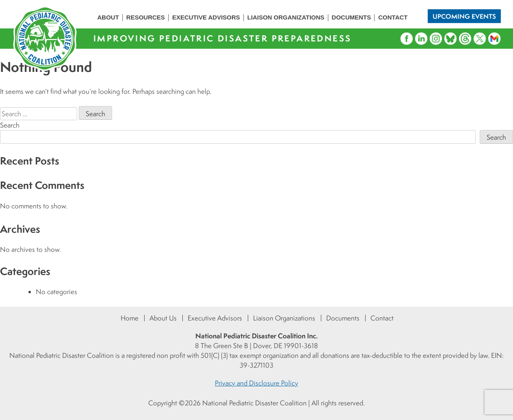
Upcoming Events (464, 16)
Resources (146, 17)
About (108, 17)
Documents (352, 17)
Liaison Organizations (286, 17)
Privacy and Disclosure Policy (256, 383)
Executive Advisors (206, 17)
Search (10, 125)
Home (130, 318)
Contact (393, 17)
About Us (163, 318)
